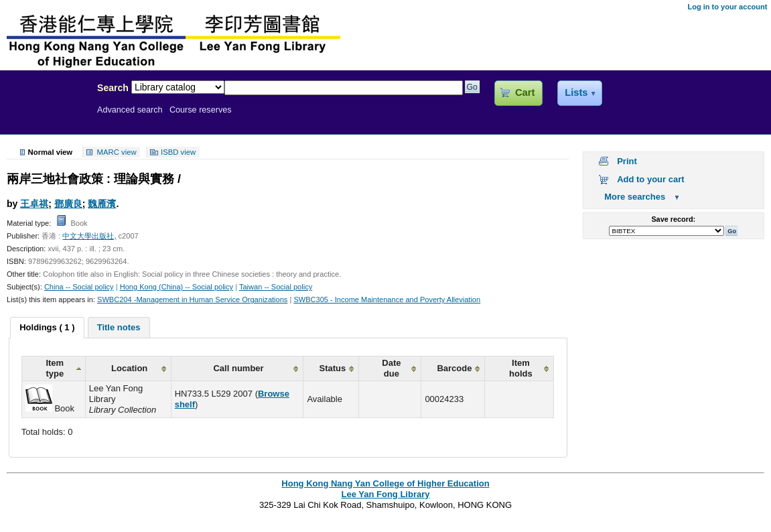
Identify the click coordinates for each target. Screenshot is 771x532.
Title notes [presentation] (119, 327)
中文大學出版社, (89, 236)
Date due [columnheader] (391, 368)
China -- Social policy (79, 287)
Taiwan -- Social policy (276, 287)
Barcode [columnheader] (454, 368)
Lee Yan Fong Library (45, 117)
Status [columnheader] (333, 368)
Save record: (673, 219)
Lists (576, 92)
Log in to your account (727, 7)
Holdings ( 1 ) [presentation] (47, 327)
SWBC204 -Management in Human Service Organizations (192, 300)
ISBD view (178, 152)
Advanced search (130, 110)
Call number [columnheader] (238, 368)
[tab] (47, 328)
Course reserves (201, 110)
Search (113, 88)
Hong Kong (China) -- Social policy (177, 287)
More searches (635, 197)
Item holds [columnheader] (521, 368)
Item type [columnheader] (55, 368)
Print (627, 161)
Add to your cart (650, 179)
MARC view (117, 152)
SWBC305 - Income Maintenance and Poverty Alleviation (387, 300)
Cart (525, 92)
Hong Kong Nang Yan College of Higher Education (385, 483)
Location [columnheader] (129, 368)
